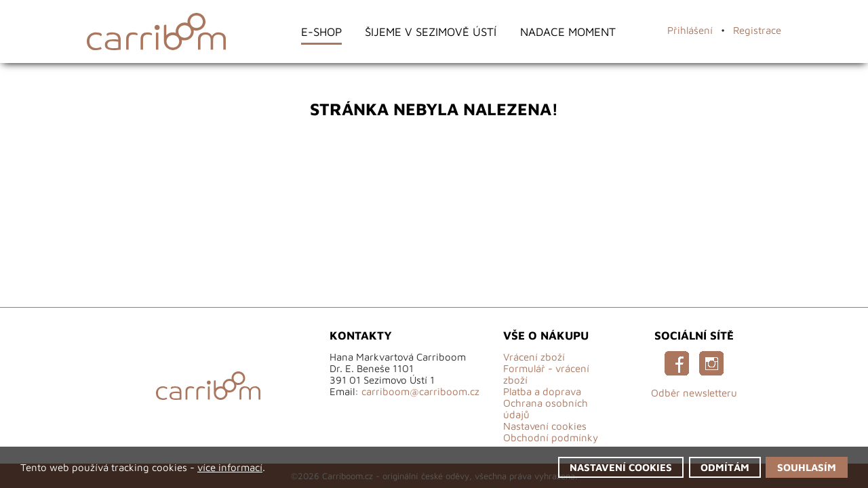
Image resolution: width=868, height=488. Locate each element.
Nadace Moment (568, 32)
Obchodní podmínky (551, 438)
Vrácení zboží (534, 357)
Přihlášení (690, 30)
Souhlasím (807, 467)
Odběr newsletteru (694, 393)
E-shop (321, 32)
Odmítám (725, 467)
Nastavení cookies (545, 426)
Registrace (757, 30)
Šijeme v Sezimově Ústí (431, 32)
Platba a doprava (542, 391)
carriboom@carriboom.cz (420, 391)
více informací (230, 467)
